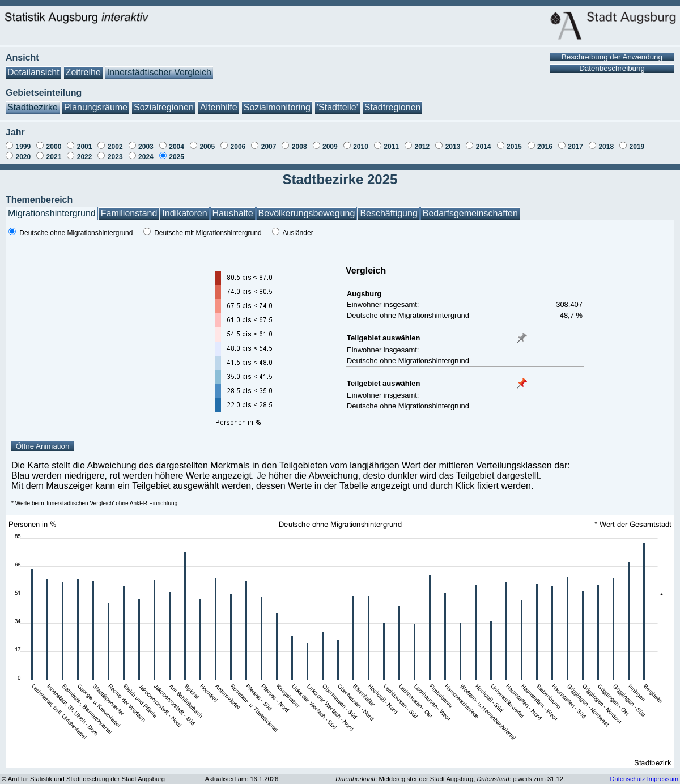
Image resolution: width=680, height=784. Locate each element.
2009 (330, 147)
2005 (207, 147)
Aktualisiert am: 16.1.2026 (242, 779)
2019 (637, 147)
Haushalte (233, 213)
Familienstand (129, 213)
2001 (85, 147)
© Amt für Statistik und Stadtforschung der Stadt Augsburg (83, 779)
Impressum (663, 779)
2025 (177, 157)
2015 (514, 147)
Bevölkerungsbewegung (307, 213)
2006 (238, 147)
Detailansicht (33, 72)
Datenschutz (627, 779)
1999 (23, 147)
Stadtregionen (393, 107)
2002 (115, 147)
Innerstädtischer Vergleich (159, 72)
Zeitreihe (83, 72)
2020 (23, 157)
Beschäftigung (388, 213)
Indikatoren (184, 213)
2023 (115, 157)
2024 (146, 157)
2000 (54, 147)
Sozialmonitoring (277, 107)
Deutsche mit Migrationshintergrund (208, 233)
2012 (422, 147)
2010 (361, 147)
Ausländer (298, 233)
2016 (545, 147)
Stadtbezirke (33, 107)
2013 (453, 147)
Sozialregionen (164, 107)
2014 (484, 147)
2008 (299, 147)
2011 (391, 147)
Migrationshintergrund (52, 213)
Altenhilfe (219, 107)
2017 (575, 147)
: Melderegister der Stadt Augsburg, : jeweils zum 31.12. (450, 779)
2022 (85, 157)
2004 (177, 147)
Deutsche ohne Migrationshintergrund (76, 233)
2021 (54, 157)
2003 (146, 147)
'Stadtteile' (337, 107)
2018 (606, 147)
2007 (269, 147)
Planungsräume (96, 107)
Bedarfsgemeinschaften (470, 213)
